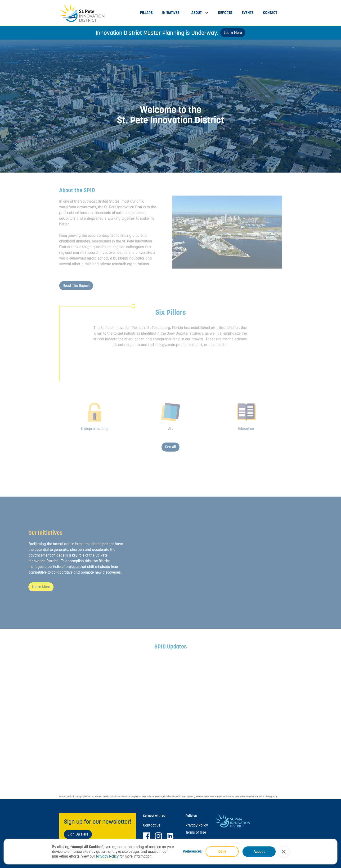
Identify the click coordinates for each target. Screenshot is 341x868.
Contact (270, 13)
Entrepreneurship (95, 434)
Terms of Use (196, 832)
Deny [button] (222, 852)
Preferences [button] (192, 851)
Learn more (41, 587)
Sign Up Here (78, 834)
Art (170, 434)
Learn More (233, 33)
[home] (97, 13)
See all (170, 447)
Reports (225, 13)
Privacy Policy (107, 856)
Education (246, 434)
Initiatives (171, 13)
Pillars (146, 13)
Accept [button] (259, 852)
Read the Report (76, 286)
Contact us (152, 825)
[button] (284, 852)
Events (248, 13)
